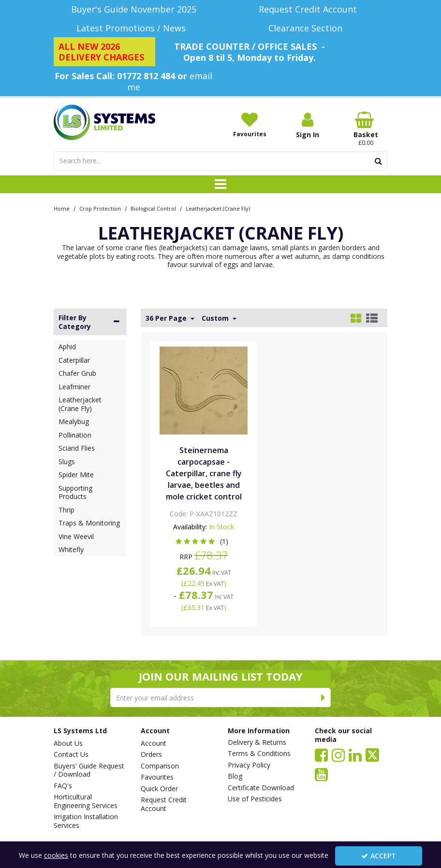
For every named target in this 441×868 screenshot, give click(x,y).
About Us (68, 743)
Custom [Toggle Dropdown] (216, 318)
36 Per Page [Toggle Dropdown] (167, 318)
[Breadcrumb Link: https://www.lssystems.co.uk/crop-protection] (100, 208)
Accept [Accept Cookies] (379, 856)
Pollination (75, 435)
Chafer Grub (77, 373)
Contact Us (71, 754)
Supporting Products (75, 492)
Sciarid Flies (77, 448)
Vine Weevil (76, 536)
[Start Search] (378, 161)
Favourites (157, 777)
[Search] (212, 161)
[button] (204, 541)
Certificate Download (261, 788)
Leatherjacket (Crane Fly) (80, 404)
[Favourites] (250, 125)
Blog (235, 776)
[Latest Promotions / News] (133, 28)
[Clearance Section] (308, 28)
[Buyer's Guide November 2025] (133, 9)
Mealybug (74, 421)
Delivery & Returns (257, 742)
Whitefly (71, 549)
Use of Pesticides (255, 799)
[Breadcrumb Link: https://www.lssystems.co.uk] (62, 208)
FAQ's (63, 786)
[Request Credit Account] (308, 9)
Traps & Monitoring (89, 523)
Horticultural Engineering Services (86, 801)
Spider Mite (76, 475)
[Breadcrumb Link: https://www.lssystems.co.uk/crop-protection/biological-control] (153, 208)
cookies (56, 855)
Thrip (66, 510)
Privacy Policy (249, 765)
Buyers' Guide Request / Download (89, 770)
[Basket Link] (366, 129)
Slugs (67, 462)
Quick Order (159, 789)
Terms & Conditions (259, 754)
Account (154, 743)
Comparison (160, 766)
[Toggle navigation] (221, 185)
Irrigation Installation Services (86, 821)
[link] (321, 754)
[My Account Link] (308, 125)
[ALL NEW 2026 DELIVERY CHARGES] (104, 52)
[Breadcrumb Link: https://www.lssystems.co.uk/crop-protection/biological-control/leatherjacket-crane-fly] (218, 208)
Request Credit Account (164, 804)
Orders (151, 754)
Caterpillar (74, 360)
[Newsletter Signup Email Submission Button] (323, 697)
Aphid (67, 347)
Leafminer (74, 387)
